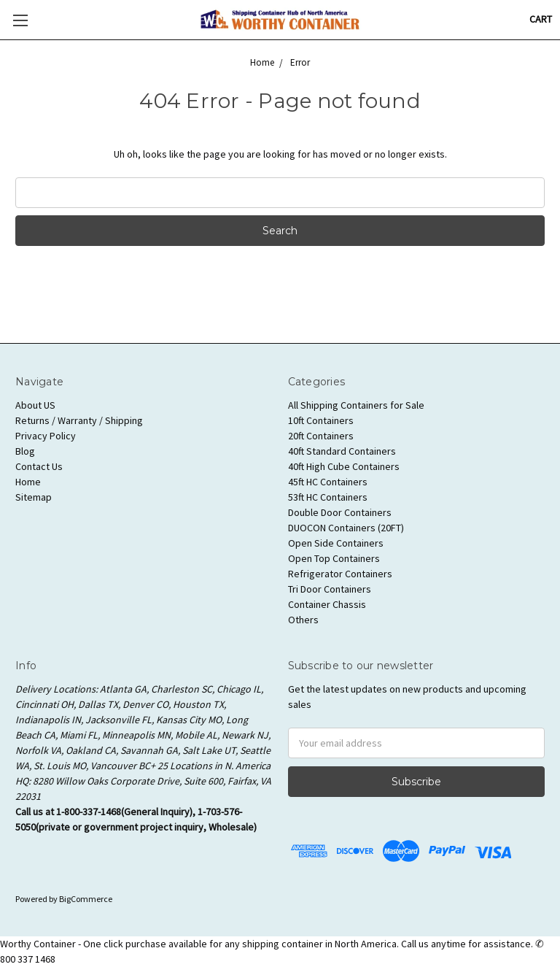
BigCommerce (86, 899)
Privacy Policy (46, 436)
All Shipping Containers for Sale (356, 405)
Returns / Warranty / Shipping (79, 420)
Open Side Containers (336, 543)
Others (303, 620)
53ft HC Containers (328, 497)
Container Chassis (327, 604)
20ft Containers (321, 436)
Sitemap (34, 497)
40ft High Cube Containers (344, 466)
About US (35, 405)
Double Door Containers (340, 512)
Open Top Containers (334, 558)
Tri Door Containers (330, 589)
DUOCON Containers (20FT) (346, 528)
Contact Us (39, 466)
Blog (25, 451)
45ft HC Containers (328, 482)
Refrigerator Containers (340, 574)
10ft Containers (321, 420)
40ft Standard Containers (342, 451)
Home (28, 482)
